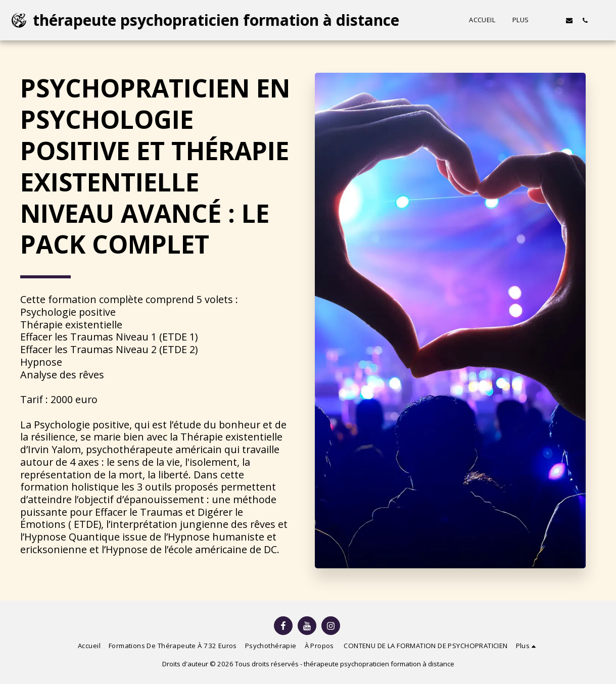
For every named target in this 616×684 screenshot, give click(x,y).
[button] (554, 20)
